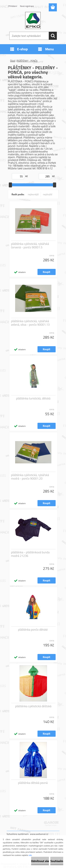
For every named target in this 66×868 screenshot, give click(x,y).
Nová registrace (27, 6)
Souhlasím (57, 861)
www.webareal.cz (39, 834)
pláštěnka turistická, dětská (33, 398)
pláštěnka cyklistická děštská (33, 706)
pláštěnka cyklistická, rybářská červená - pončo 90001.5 (30, 246)
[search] (53, 36)
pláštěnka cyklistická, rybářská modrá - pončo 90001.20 (30, 477)
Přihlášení (13, 6)
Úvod (13, 61)
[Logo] (33, 21)
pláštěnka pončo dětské (33, 630)
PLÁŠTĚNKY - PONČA (27, 61)
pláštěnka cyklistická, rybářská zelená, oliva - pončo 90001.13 (30, 323)
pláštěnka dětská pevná (33, 783)
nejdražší (48, 194)
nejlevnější (33, 194)
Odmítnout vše (40, 861)
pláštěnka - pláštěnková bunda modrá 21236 (30, 554)
